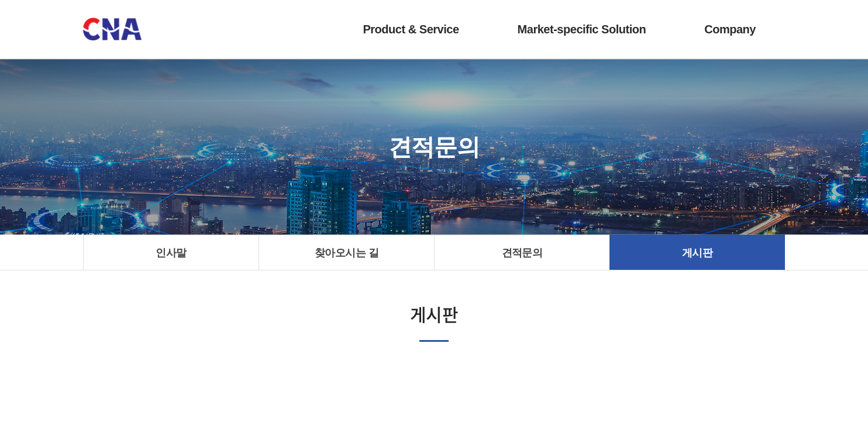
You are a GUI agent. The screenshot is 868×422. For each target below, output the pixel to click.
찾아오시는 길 (347, 253)
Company (730, 29)
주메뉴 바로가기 (0, 0)
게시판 (697, 253)
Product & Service (411, 29)
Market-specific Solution (582, 29)
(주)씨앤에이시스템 (112, 30)
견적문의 (522, 253)
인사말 (171, 253)
